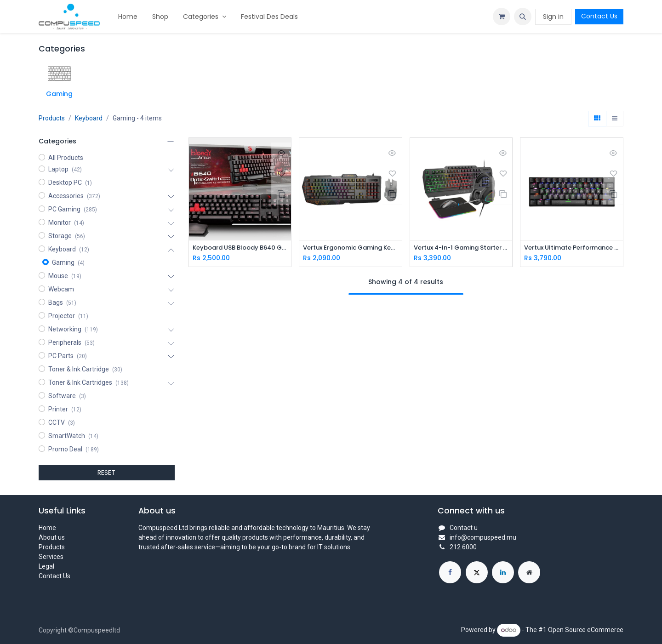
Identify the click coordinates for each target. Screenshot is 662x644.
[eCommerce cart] (502, 17)
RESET (106, 473)
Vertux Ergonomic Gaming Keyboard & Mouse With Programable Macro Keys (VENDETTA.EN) (351, 248)
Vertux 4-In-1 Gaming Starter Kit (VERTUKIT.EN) (461, 248)
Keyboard (89, 118)
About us (52, 537)
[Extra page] (529, 572)
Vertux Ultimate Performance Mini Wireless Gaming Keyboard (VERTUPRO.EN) (572, 248)
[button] (523, 17)
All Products (66, 158)
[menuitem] (128, 17)
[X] (477, 572)
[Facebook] (450, 572)
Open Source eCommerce (586, 630)
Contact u (464, 528)
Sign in (553, 17)
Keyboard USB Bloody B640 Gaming (240, 248)
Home (47, 528)
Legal (46, 566)
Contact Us (599, 16)
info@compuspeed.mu (483, 537)
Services (51, 557)
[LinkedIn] (503, 572)
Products (52, 118)
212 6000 (463, 547)
